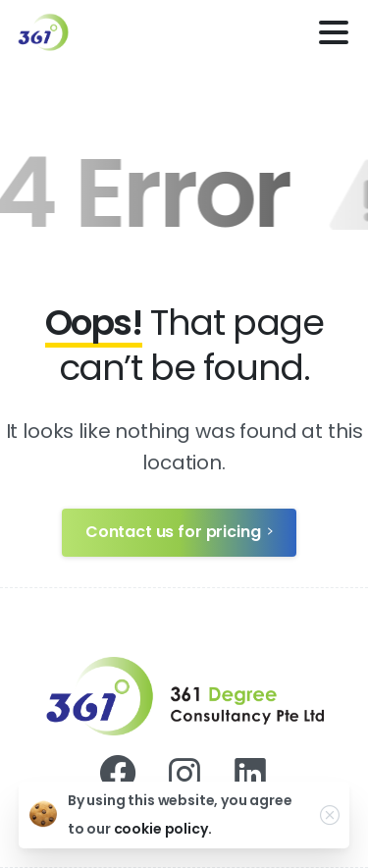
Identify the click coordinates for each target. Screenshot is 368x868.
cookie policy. (163, 829)
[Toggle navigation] (334, 32)
